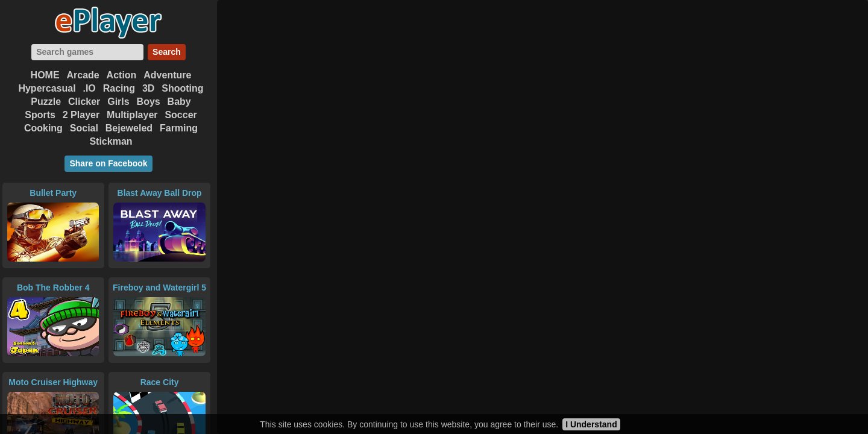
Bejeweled (129, 128)
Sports (40, 115)
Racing (119, 88)
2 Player (81, 115)
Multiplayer (132, 115)
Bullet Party (53, 193)
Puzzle (46, 102)
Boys (149, 102)
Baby (179, 102)
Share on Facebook (108, 163)
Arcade (83, 75)
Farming (179, 128)
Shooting (182, 88)
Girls (118, 102)
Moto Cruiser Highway (53, 382)
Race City (160, 382)
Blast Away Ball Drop (160, 193)
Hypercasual (47, 88)
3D (148, 88)
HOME (45, 75)
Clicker (84, 102)
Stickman (111, 141)
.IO (89, 88)
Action (122, 75)
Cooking (43, 128)
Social (84, 128)
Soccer (181, 115)
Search (167, 52)
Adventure (167, 75)
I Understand (591, 424)
